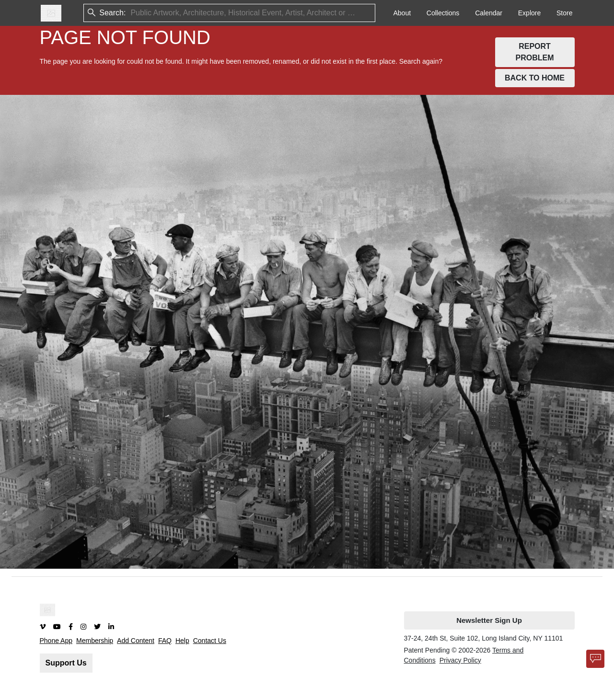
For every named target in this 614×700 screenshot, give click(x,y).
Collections (443, 13)
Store (564, 13)
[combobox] (131, 13)
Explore (529, 13)
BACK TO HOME (535, 78)
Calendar (489, 13)
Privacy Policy (460, 660)
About (402, 13)
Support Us (66, 663)
